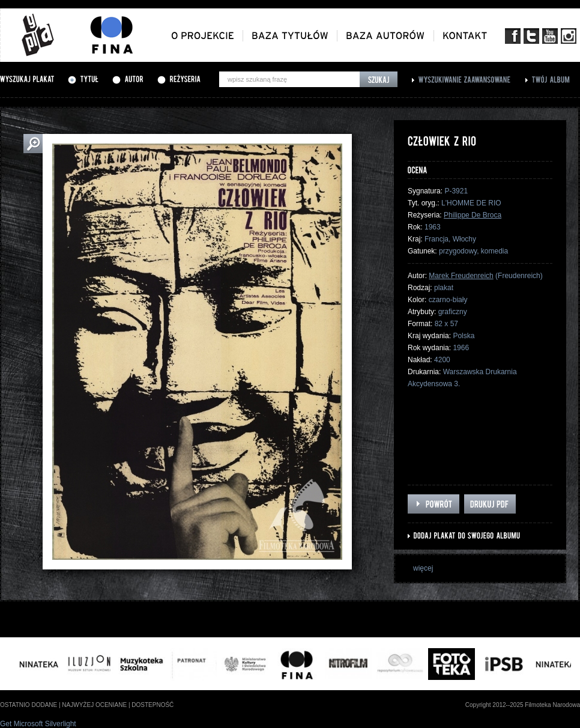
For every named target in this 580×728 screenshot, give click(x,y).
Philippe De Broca (473, 215)
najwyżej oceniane (94, 705)
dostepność (153, 705)
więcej (423, 568)
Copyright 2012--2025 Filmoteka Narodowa (523, 705)
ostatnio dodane (29, 705)
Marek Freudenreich (461, 276)
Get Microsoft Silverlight (38, 724)
